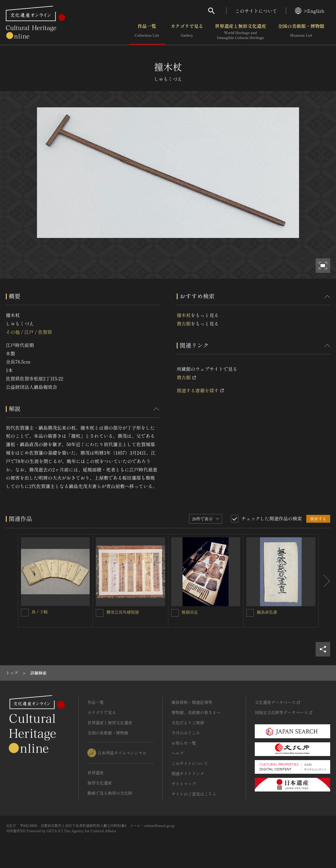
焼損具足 (190, 612)
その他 (13, 332)
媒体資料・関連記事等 (192, 702)
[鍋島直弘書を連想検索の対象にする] (250, 613)
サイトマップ (184, 784)
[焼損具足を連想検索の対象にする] (175, 613)
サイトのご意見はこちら (194, 794)
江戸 (29, 332)
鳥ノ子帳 (40, 612)
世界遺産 (96, 773)
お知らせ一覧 (184, 743)
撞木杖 (184, 315)
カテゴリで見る (187, 32)
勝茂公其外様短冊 (123, 612)
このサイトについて (256, 11)
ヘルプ (178, 753)
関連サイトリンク (188, 773)
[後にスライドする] (324, 581)
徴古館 (184, 323)
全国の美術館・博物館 (301, 32)
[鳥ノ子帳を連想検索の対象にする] (25, 613)
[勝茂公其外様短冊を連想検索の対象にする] (100, 613)
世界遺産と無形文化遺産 (240, 32)
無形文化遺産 (100, 783)
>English (310, 11)
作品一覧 (147, 32)
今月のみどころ (186, 733)
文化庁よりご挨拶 (188, 723)
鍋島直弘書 (267, 612)
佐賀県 (45, 332)
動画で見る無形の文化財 (110, 793)
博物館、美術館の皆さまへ (196, 712)
